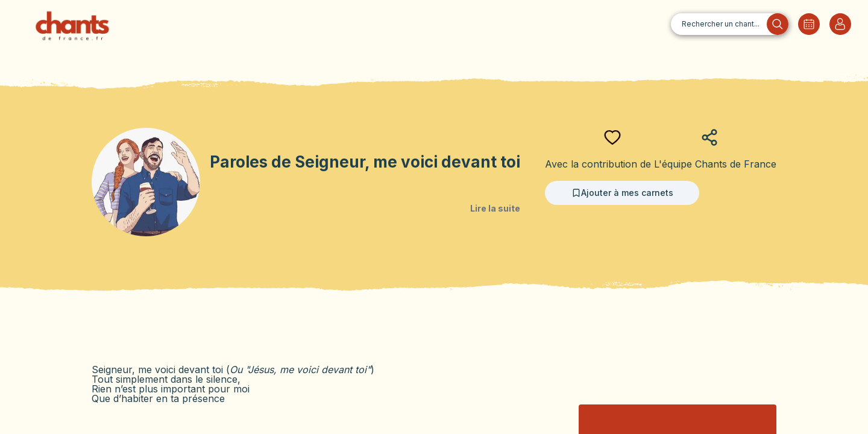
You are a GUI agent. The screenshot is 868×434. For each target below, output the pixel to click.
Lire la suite (495, 208)
